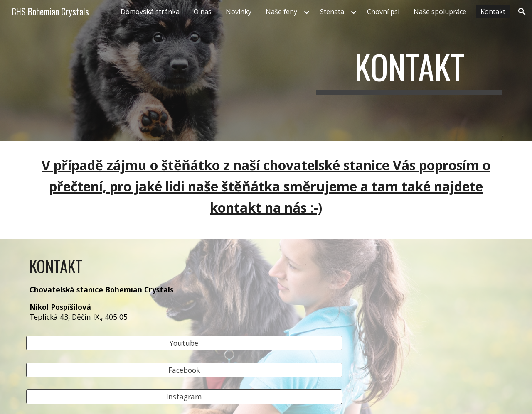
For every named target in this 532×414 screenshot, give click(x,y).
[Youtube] (184, 343)
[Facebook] (184, 370)
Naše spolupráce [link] (440, 12)
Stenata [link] (332, 12)
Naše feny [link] (281, 12)
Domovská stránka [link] (150, 12)
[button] (522, 12)
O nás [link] (203, 12)
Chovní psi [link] (383, 12)
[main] (409, 71)
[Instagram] (184, 397)
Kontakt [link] (493, 12)
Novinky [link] (239, 12)
